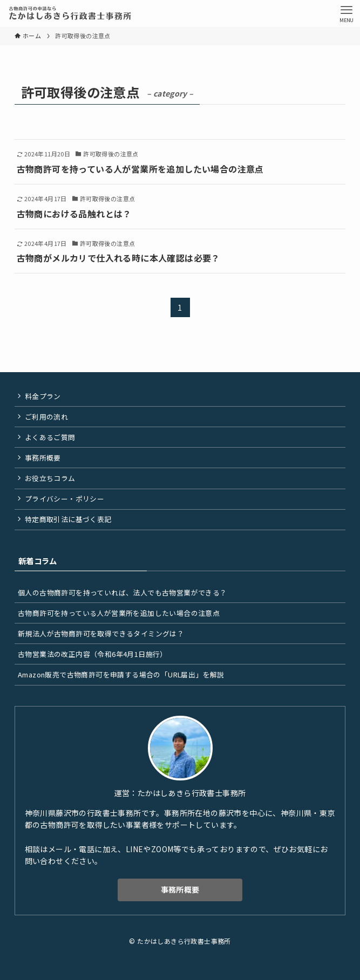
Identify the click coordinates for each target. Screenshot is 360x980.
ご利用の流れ (46, 417)
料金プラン (43, 396)
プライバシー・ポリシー (64, 499)
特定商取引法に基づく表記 (68, 519)
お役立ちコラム (50, 478)
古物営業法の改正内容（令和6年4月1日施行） (93, 654)
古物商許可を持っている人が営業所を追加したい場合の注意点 (119, 613)
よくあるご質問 (50, 437)
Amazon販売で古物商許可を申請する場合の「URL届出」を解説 (121, 674)
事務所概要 (43, 458)
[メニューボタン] (347, 13)
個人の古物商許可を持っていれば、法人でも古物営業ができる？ (123, 592)
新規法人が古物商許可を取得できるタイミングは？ (101, 633)
